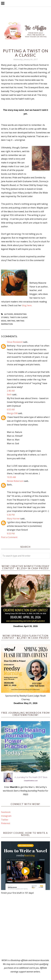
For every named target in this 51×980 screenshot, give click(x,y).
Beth (9, 395)
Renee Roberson (15, 481)
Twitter (5, 820)
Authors (9, 314)
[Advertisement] (25, 927)
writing (11, 321)
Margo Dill (12, 413)
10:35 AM (11, 477)
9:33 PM (11, 534)
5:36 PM (11, 515)
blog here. (27, 305)
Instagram (6, 816)
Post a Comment (9, 537)
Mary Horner (13, 519)
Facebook (6, 812)
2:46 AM (11, 391)
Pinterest (6, 823)
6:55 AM (11, 410)
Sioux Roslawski (15, 342)
